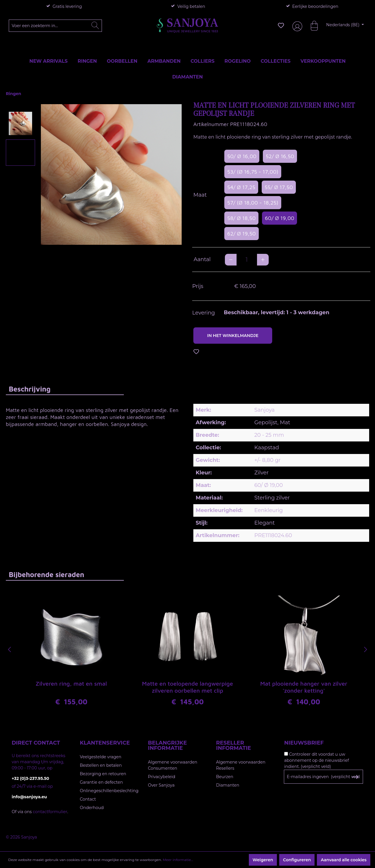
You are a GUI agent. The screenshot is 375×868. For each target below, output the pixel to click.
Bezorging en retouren (103, 774)
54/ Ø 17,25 (241, 187)
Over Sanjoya (161, 785)
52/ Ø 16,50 (280, 156)
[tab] (65, 389)
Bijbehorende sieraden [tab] (46, 574)
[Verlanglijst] (281, 25)
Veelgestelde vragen (100, 757)
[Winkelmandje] (311, 25)
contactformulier (50, 812)
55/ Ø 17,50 (279, 187)
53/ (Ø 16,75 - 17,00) (253, 172)
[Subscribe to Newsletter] (355, 777)
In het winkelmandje (233, 336)
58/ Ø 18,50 (241, 218)
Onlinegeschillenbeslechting (109, 791)
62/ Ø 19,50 (242, 234)
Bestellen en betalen (101, 765)
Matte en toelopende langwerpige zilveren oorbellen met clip (187, 688)
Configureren (297, 860)
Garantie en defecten (101, 782)
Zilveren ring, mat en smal (71, 684)
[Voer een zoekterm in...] (55, 26)
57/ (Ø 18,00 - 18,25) (253, 203)
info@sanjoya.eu (29, 797)
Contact (88, 799)
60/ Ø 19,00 (279, 218)
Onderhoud (92, 808)
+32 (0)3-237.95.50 (30, 778)
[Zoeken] (95, 26)
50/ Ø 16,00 (242, 156)
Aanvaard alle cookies (344, 860)
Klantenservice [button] (105, 743)
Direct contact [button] (36, 743)
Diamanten (228, 785)
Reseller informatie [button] (234, 745)
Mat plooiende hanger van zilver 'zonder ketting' (304, 688)
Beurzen (225, 777)
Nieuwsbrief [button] (304, 743)
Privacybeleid (162, 777)
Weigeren (263, 860)
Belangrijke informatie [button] (167, 745)
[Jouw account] (296, 26)
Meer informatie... (178, 860)
